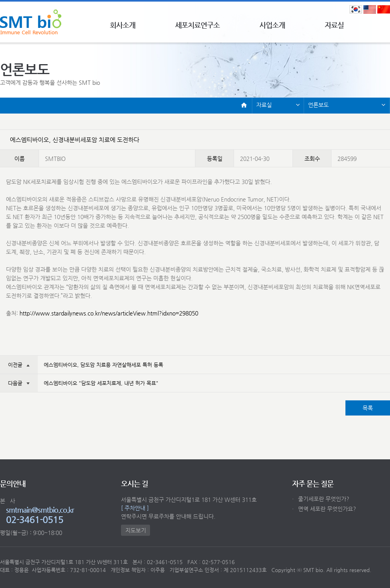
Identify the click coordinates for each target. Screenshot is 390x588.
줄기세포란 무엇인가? (321, 499)
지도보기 (136, 530)
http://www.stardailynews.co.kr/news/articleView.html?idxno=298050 (109, 313)
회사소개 (123, 25)
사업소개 (272, 25)
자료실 (334, 25)
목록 (368, 408)
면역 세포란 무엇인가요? (324, 509)
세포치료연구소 (197, 25)
